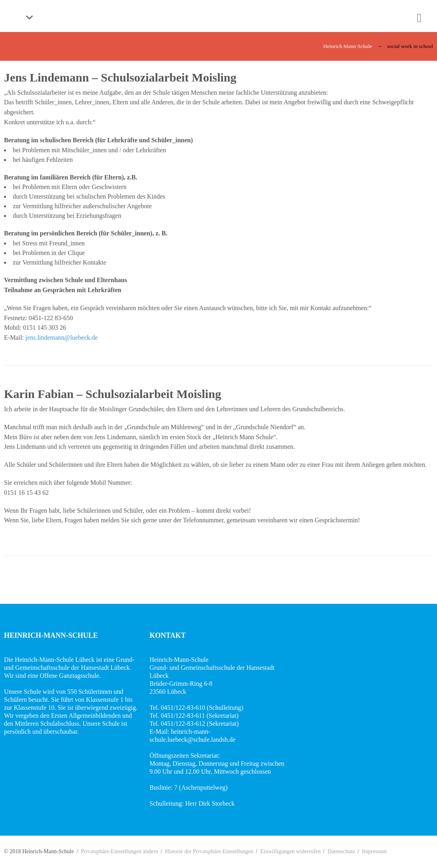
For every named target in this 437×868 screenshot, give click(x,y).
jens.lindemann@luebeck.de (62, 337)
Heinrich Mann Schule (348, 46)
